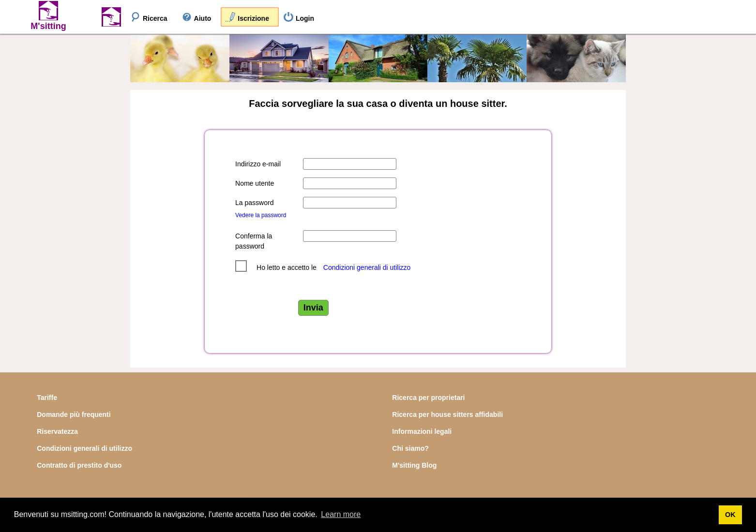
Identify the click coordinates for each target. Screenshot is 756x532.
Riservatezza (57, 431)
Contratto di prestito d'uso (79, 465)
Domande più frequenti (74, 414)
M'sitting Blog (414, 465)
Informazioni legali (422, 431)
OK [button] (730, 515)
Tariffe (47, 398)
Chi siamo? (410, 448)
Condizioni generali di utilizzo (367, 267)
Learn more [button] (341, 514)
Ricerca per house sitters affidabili (447, 414)
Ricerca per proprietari (428, 398)
